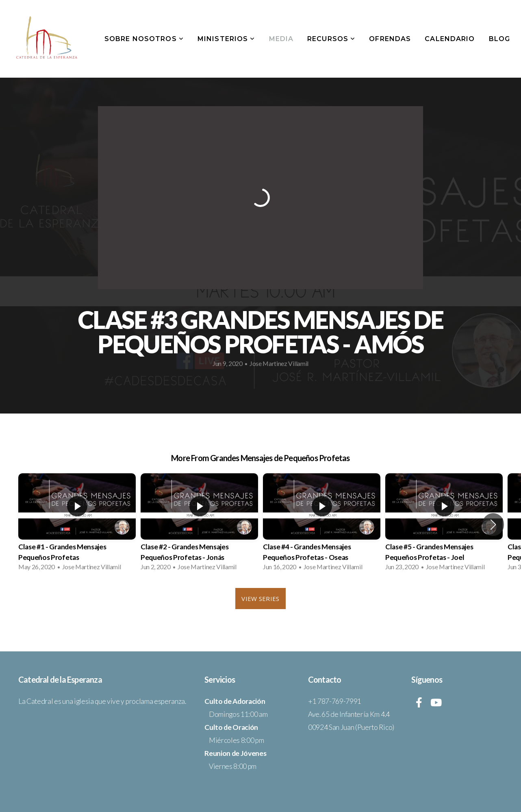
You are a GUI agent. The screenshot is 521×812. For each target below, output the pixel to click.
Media (281, 39)
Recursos (331, 39)
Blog (499, 39)
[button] (493, 525)
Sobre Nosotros (144, 39)
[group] (77, 525)
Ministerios (226, 39)
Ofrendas (390, 39)
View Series (260, 599)
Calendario (450, 39)
